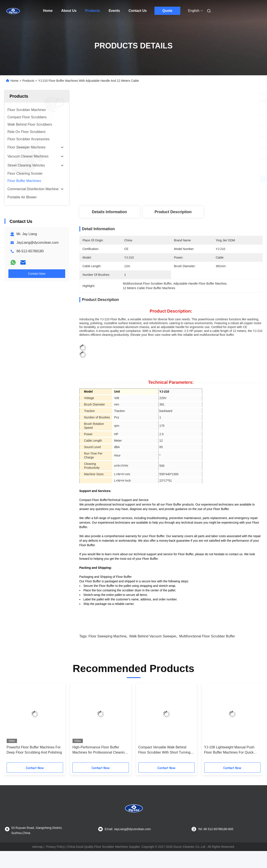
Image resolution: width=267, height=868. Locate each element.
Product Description (173, 212)
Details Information (109, 212)
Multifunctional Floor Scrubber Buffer (207, 643)
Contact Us (137, 11)
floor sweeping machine (107, 643)
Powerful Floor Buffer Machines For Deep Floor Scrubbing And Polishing (34, 757)
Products (93, 11)
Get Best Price (194, 179)
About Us (69, 11)
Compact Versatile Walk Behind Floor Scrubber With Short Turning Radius (164, 757)
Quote (167, 11)
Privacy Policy (55, 854)
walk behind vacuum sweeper (153, 643)
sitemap (37, 854)
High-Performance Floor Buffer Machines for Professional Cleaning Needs (100, 757)
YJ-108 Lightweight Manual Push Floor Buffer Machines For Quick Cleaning (229, 757)
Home (48, 11)
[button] (17, 731)
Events (114, 11)
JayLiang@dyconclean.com (38, 243)
